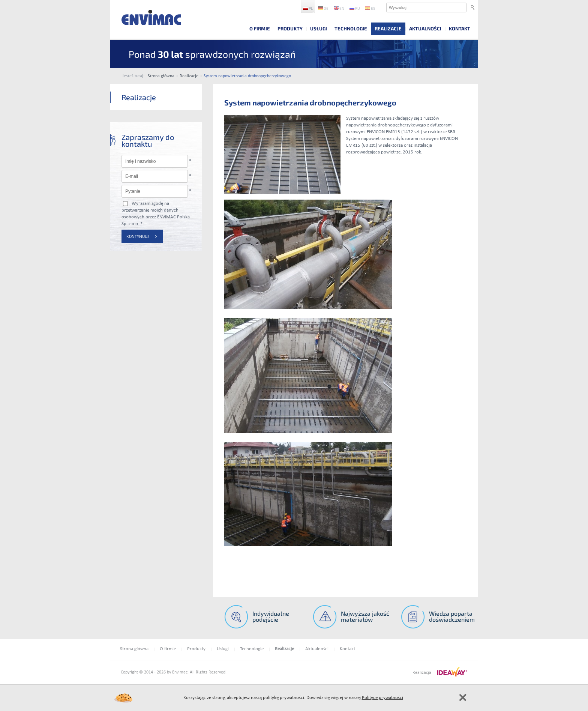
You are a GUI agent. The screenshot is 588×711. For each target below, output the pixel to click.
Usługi (319, 29)
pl (308, 8)
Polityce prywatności (382, 698)
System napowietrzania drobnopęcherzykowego (247, 76)
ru (355, 8)
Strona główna (161, 76)
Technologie (351, 29)
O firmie (260, 29)
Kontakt (460, 29)
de (323, 8)
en (339, 8)
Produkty (290, 29)
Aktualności (425, 29)
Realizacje (388, 29)
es (370, 8)
